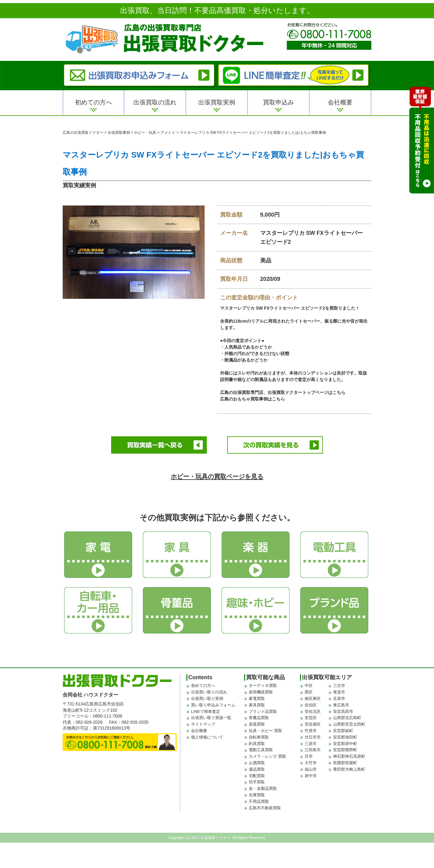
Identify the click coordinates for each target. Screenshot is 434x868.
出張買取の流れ (155, 102)
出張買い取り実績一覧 (211, 717)
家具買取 (257, 704)
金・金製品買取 (263, 788)
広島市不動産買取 (265, 807)
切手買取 (257, 781)
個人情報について (207, 736)
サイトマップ (203, 723)
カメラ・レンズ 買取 (267, 755)
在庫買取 (257, 794)
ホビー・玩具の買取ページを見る (217, 475)
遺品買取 (257, 768)
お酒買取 (257, 762)
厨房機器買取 (261, 691)
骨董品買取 (259, 717)
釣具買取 (257, 742)
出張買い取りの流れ (209, 691)
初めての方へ (94, 102)
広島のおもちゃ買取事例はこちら (252, 399)
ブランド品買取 (263, 711)
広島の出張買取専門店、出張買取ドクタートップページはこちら (283, 392)
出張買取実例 (217, 102)
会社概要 (340, 102)
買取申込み (278, 102)
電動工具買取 (261, 749)
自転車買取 (259, 736)
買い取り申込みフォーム (213, 704)
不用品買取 (259, 800)
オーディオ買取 (263, 685)
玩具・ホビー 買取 (265, 730)
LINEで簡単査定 (206, 711)
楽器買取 (257, 723)
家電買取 (257, 698)
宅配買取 (257, 775)
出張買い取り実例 (207, 698)
